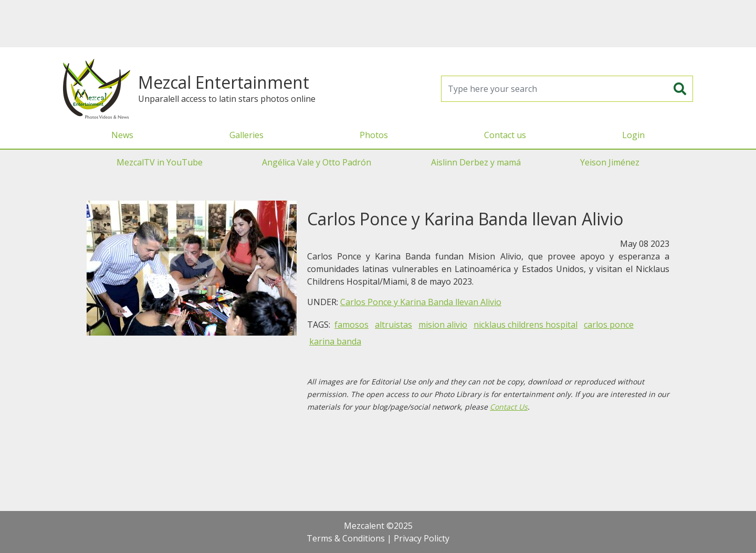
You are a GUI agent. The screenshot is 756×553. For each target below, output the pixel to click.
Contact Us (509, 407)
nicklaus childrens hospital (526, 325)
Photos (374, 135)
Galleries (246, 135)
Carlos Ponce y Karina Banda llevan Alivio (421, 302)
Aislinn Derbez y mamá (476, 162)
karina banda (335, 341)
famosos (351, 325)
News (122, 135)
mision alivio (443, 325)
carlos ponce (609, 325)
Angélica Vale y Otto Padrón (317, 162)
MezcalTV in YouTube (160, 162)
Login (633, 135)
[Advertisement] (378, 24)
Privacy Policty (422, 538)
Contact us (505, 135)
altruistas (393, 325)
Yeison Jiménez (610, 162)
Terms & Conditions (346, 538)
